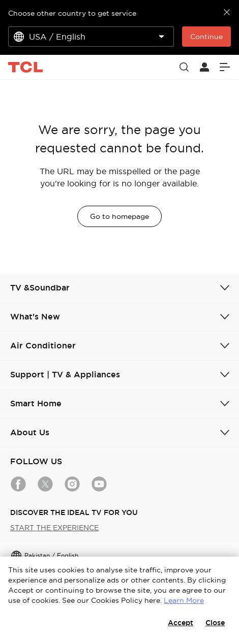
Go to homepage (119, 216)
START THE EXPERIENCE (54, 528)
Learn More (184, 600)
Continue (206, 37)
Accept (181, 623)
